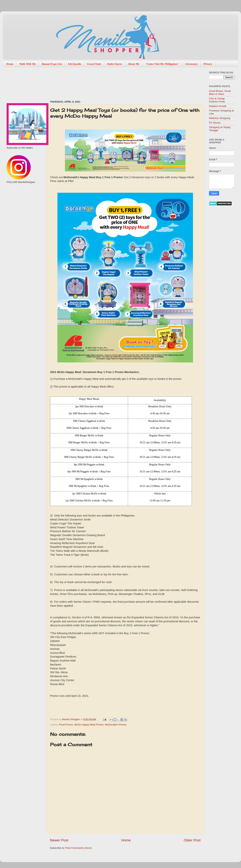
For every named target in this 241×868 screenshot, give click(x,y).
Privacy (208, 64)
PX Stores (215, 123)
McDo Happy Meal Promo (89, 725)
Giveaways (191, 64)
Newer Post (59, 840)
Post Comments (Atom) (79, 848)
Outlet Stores (114, 64)
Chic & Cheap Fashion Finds (217, 100)
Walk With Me (27, 64)
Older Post (192, 840)
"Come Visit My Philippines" (162, 64)
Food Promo (66, 725)
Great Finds (94, 64)
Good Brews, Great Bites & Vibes (220, 92)
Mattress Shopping (220, 118)
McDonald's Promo (116, 725)
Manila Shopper (71, 719)
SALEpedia (74, 64)
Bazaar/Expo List (52, 64)
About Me (134, 64)
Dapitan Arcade (218, 106)
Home (10, 64)
